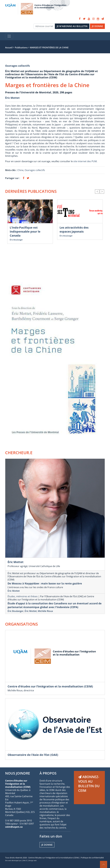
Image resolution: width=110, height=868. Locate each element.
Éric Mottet (12, 98)
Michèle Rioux (45, 611)
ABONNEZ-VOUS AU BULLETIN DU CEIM (89, 784)
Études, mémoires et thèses (23, 596)
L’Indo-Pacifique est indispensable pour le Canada (25, 231)
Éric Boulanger (16, 240)
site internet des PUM (85, 161)
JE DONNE (97, 26)
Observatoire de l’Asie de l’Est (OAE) (33, 755)
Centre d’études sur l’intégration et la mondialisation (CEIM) (50, 686)
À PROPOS (48, 773)
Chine (20, 170)
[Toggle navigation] (9, 36)
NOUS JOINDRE (18, 773)
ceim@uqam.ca (14, 827)
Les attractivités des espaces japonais (74, 230)
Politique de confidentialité (92, 858)
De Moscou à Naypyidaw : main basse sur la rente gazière (45, 583)
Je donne (47, 845)
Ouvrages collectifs (17, 66)
